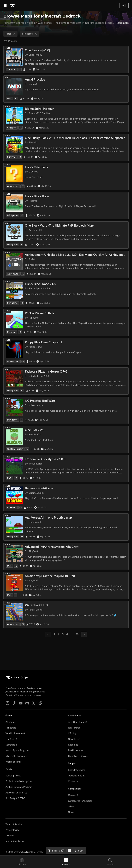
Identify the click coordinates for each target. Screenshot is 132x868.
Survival (11, 69)
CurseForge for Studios (80, 801)
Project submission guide (19, 781)
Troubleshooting (77, 776)
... (72, 634)
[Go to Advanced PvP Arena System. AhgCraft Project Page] (66, 556)
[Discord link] (27, 703)
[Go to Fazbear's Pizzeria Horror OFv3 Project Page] (66, 381)
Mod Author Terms (15, 841)
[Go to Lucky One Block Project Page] (66, 177)
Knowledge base (77, 770)
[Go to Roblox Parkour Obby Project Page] (66, 323)
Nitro (71, 812)
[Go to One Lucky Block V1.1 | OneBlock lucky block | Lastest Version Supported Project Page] (66, 147)
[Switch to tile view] (69, 851)
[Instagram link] (8, 703)
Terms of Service (14, 824)
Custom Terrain (15, 449)
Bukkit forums (76, 751)
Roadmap (73, 745)
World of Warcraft (15, 733)
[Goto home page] (12, 5)
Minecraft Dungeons (16, 756)
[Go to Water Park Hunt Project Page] (66, 615)
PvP (9, 99)
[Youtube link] (21, 703)
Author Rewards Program (19, 787)
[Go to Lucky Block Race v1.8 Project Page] (66, 293)
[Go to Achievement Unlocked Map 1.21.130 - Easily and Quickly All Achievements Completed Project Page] (66, 264)
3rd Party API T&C (15, 798)
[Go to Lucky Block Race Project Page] (66, 206)
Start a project (13, 776)
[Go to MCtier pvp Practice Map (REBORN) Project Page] (66, 585)
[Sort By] (79, 851)
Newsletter (74, 739)
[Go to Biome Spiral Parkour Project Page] (66, 118)
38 (77, 634)
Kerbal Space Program (17, 751)
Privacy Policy (12, 830)
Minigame (30, 34)
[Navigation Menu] (5, 5)
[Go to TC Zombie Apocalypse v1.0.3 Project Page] (66, 469)
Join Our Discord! (77, 722)
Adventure (13, 186)
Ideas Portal (74, 728)
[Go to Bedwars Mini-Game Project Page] (66, 498)
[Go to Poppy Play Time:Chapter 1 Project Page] (66, 352)
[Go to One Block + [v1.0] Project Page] (66, 60)
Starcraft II (11, 745)
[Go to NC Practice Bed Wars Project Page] (66, 410)
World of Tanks (13, 762)
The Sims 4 (11, 739)
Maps (11, 34)
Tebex (71, 807)
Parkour (11, 332)
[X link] (34, 703)
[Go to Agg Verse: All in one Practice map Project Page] (66, 527)
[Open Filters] (56, 851)
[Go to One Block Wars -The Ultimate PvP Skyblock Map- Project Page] (66, 235)
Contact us (74, 781)
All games (10, 722)
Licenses (10, 836)
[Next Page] (84, 634)
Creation (12, 128)
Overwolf (73, 795)
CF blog (72, 733)
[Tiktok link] (14, 703)
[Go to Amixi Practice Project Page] (66, 89)
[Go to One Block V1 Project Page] (66, 439)
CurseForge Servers (78, 756)
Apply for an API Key (16, 793)
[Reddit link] (40, 703)
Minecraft (11, 728)
